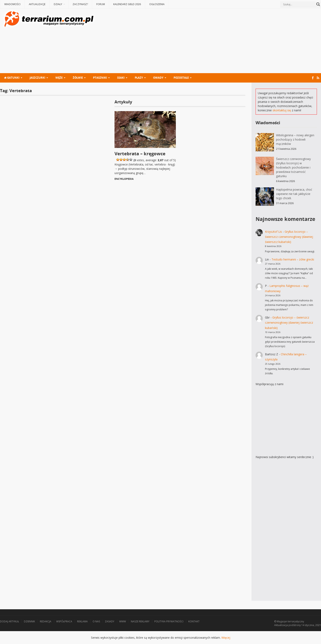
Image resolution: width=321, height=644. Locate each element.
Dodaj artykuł (10, 621)
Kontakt (194, 621)
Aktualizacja (281, 625)
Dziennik (29, 621)
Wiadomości (12, 4)
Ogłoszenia (157, 4)
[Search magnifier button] (318, 4)
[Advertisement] (209, 41)
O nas (96, 621)
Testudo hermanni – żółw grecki (293, 259)
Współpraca (64, 621)
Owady (158, 78)
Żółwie (78, 78)
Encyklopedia (124, 179)
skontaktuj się (282, 110)
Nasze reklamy (140, 621)
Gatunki (12, 78)
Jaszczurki (37, 78)
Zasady (110, 621)
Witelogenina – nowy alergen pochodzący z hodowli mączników (295, 139)
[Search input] (299, 4)
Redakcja (46, 621)
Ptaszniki (100, 78)
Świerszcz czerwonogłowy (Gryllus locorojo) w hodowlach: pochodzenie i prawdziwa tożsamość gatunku (293, 167)
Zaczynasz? (80, 4)
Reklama (82, 621)
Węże (59, 78)
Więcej (226, 638)
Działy (58, 4)
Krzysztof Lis (273, 232)
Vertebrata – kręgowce (140, 153)
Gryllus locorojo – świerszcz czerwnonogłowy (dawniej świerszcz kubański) (289, 237)
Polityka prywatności (169, 621)
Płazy (139, 78)
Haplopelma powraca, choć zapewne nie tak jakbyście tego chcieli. (294, 194)
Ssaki (121, 78)
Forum (101, 4)
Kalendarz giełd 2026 (127, 4)
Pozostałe (181, 78)
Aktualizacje (37, 4)
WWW (123, 621)
